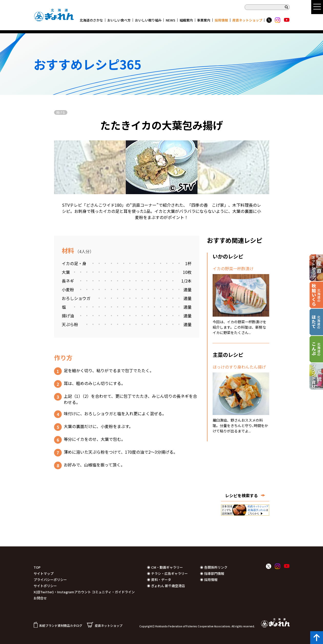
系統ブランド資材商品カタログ (58, 625)
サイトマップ (44, 573)
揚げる (61, 112)
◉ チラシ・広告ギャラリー (167, 573)
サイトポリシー (45, 586)
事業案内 (204, 20)
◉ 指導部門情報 (212, 573)
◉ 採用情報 (209, 580)
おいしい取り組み (148, 20)
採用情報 (221, 20)
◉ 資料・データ (159, 580)
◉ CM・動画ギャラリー (165, 567)
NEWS (170, 20)
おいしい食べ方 (119, 20)
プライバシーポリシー (50, 580)
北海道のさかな (91, 20)
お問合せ (40, 598)
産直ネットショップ (247, 20)
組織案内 (186, 20)
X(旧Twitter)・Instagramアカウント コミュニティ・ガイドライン (84, 592)
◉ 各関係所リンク (214, 567)
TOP (37, 567)
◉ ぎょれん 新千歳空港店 (166, 586)
